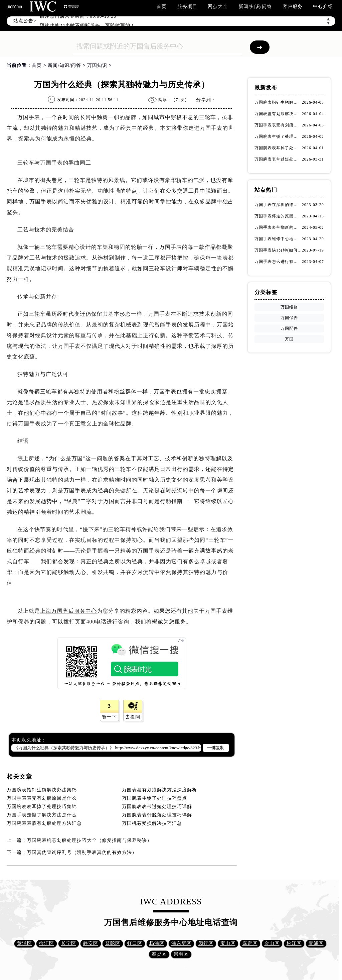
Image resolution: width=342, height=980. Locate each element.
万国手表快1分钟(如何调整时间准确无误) (278, 250)
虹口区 (135, 943)
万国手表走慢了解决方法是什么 (42, 815)
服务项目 (187, 7)
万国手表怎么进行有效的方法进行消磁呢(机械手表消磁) (278, 262)
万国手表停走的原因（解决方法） (278, 216)
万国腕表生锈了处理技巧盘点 (154, 798)
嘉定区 (250, 943)
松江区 (294, 943)
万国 (289, 339)
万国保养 (289, 318)
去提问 (133, 717)
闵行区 (206, 943)
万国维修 (289, 307)
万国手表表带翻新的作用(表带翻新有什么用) (278, 227)
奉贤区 (159, 954)
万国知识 (97, 65)
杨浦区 (157, 943)
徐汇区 (47, 943)
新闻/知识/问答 (255, 7)
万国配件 (289, 328)
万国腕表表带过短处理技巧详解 (157, 807)
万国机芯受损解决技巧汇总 (152, 823)
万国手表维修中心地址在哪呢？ (278, 239)
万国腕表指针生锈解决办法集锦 (42, 790)
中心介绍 (323, 7)
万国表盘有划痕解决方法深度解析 (159, 790)
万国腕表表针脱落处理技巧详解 (157, 815)
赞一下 (109, 717)
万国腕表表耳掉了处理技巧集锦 (42, 807)
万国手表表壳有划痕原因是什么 (42, 798)
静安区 (91, 943)
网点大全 (218, 7)
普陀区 (113, 943)
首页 (162, 7)
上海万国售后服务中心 (68, 611)
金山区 (272, 943)
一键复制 (216, 748)
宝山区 (228, 943)
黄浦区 (25, 943)
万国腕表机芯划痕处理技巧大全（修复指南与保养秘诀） (89, 840)
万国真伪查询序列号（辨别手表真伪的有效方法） (82, 852)
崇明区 (181, 954)
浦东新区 (181, 943)
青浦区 (316, 943)
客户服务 (293, 7)
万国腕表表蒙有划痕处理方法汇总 (44, 823)
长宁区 (69, 943)
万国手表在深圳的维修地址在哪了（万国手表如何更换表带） (278, 205)
